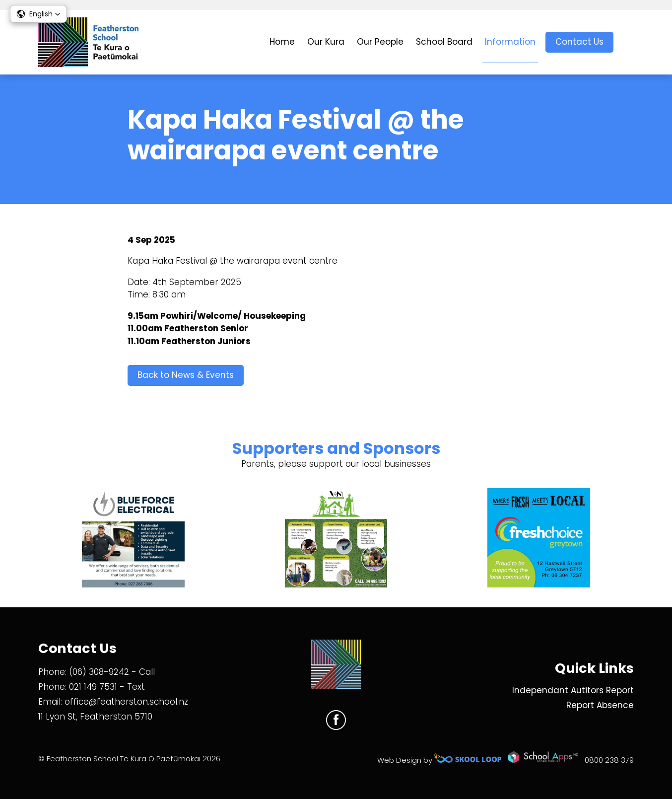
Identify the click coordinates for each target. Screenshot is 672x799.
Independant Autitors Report (573, 690)
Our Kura (326, 42)
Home (282, 42)
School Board (444, 42)
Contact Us (579, 42)
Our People (380, 42)
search (629, 42)
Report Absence (600, 705)
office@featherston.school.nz (126, 702)
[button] (38, 14)
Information (510, 42)
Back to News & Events (186, 375)
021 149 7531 (93, 687)
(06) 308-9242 (99, 672)
